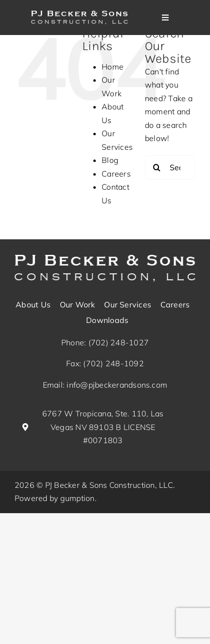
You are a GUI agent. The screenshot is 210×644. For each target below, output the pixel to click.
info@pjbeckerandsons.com (117, 385)
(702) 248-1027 (119, 342)
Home (113, 67)
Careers (116, 174)
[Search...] (170, 167)
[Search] (157, 167)
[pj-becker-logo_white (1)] (105, 259)
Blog (110, 160)
